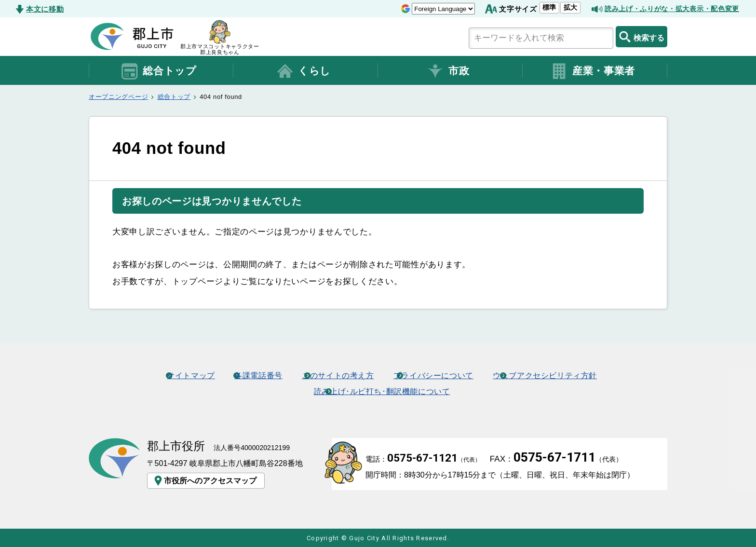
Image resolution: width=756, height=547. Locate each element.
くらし (303, 71)
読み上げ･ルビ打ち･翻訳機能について (382, 390)
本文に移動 (45, 9)
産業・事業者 (593, 71)
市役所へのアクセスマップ (204, 480)
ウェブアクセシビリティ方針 (556, 375)
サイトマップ (179, 375)
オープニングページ (118, 97)
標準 (540, 7)
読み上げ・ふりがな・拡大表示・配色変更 (667, 9)
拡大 (560, 7)
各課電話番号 (251, 375)
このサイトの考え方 (336, 375)
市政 (448, 71)
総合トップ (158, 71)
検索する (641, 37)
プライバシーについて (438, 375)
